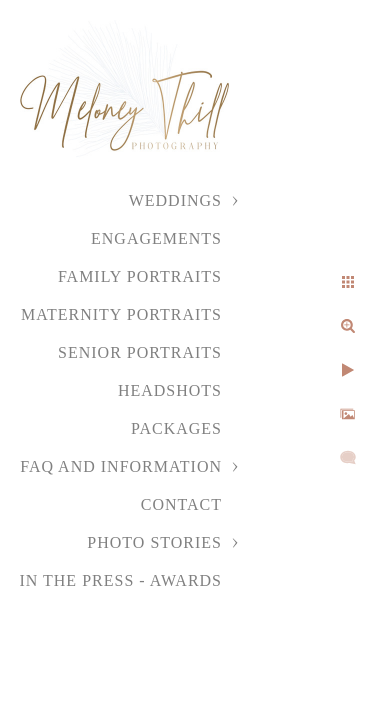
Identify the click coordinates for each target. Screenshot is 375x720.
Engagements (156, 238)
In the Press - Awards (120, 580)
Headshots (170, 390)
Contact (181, 504)
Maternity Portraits (121, 314)
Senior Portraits (140, 352)
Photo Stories (154, 542)
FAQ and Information (121, 466)
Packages (176, 428)
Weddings (175, 200)
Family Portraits (140, 276)
